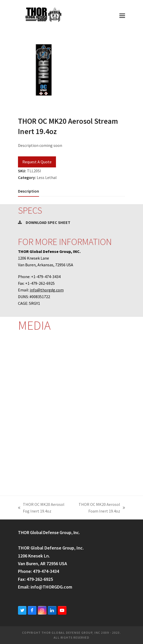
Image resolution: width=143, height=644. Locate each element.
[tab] (28, 191)
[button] (122, 16)
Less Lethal (47, 177)
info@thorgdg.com (47, 290)
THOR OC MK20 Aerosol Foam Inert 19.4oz (99, 508)
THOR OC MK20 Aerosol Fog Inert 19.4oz (41, 508)
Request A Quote (37, 162)
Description (28, 191)
